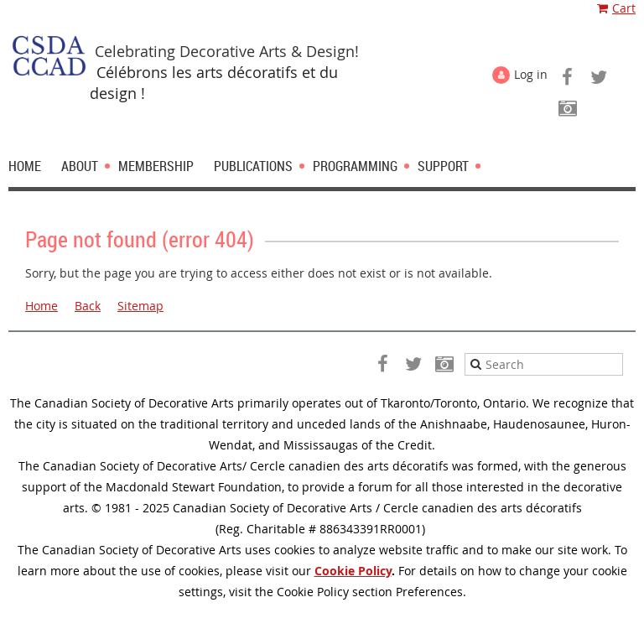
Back (88, 306)
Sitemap (140, 306)
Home (42, 306)
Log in (531, 74)
